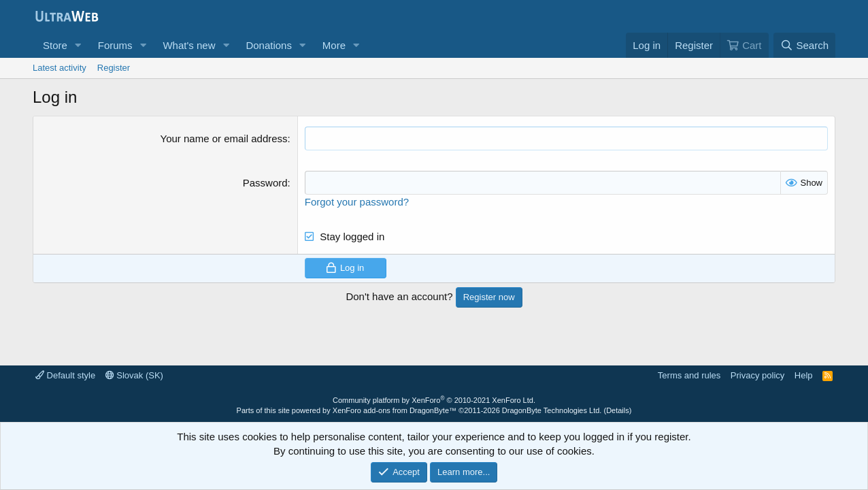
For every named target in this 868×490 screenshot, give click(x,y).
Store (55, 45)
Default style (65, 375)
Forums (115, 45)
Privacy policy (757, 375)
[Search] (804, 45)
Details (618, 410)
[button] (78, 45)
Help (804, 375)
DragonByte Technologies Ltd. (552, 410)
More (334, 45)
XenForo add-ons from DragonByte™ (395, 410)
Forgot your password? (357, 202)
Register (114, 68)
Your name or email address (224, 138)
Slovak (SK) (134, 375)
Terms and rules (689, 375)
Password (265, 183)
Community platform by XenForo (434, 400)
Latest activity (60, 68)
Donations (269, 45)
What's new (189, 45)
